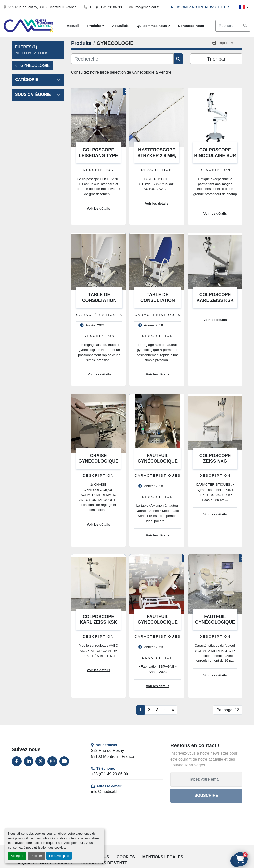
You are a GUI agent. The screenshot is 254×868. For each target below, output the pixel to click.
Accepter (17, 856)
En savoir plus (59, 856)
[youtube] (64, 761)
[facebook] (17, 761)
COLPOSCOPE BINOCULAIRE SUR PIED (215, 155)
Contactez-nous (191, 26)
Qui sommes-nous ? (153, 26)
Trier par (216, 59)
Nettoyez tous (32, 53)
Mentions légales (163, 857)
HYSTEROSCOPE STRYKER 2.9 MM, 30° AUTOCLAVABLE (157, 155)
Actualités (120, 26)
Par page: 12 (228, 710)
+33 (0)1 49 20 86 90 (105, 7)
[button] (95, 26)
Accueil (73, 26)
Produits (94, 26)
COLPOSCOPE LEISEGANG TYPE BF (98, 155)
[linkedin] (29, 761)
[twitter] (40, 761)
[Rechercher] (122, 59)
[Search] (233, 26)
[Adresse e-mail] (206, 779)
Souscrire (206, 796)
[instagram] (52, 761)
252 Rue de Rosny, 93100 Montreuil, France (42, 7)
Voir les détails (98, 208)
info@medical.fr (147, 7)
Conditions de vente (104, 863)
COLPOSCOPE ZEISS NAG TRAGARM (215, 461)
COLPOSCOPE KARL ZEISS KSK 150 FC (215, 300)
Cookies (126, 857)
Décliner (36, 856)
